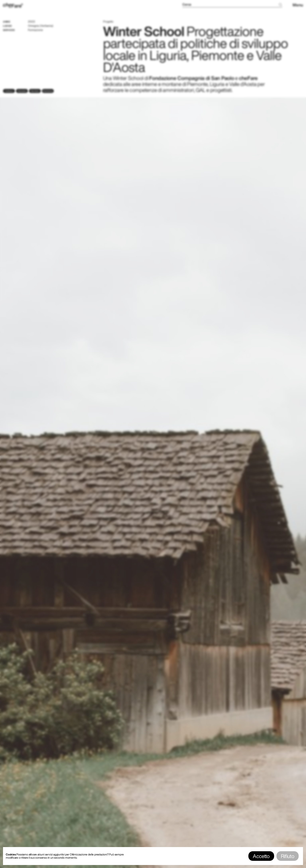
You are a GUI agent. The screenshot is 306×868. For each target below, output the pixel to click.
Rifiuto (288, 856)
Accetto (261, 856)
